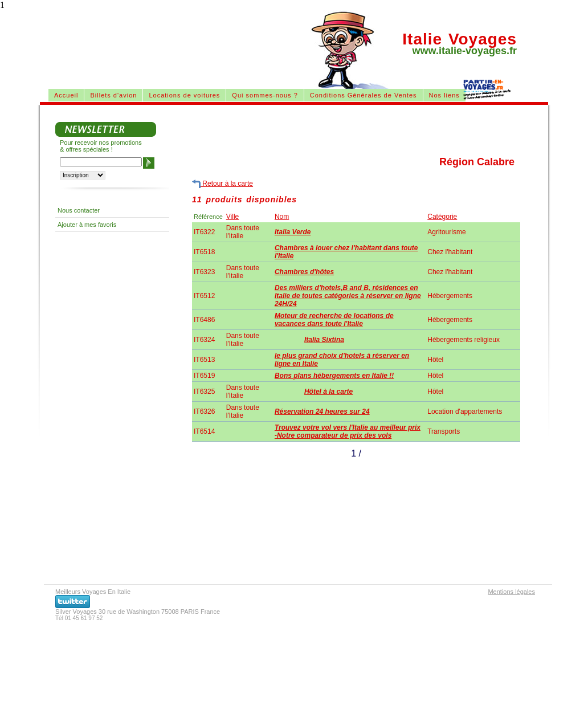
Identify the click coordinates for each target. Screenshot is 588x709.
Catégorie (442, 217)
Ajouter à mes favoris (87, 225)
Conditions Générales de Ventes (364, 95)
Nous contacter (79, 210)
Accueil (66, 95)
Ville (232, 217)
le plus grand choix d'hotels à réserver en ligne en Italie (342, 360)
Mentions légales (511, 592)
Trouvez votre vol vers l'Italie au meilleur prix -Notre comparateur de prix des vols (348, 431)
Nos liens (444, 95)
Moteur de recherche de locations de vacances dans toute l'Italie (334, 320)
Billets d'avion (113, 95)
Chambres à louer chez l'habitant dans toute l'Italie (346, 252)
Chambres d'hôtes (304, 272)
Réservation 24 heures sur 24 (322, 411)
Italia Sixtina (324, 340)
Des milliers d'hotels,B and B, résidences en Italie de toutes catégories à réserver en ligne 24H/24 (348, 296)
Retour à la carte (222, 184)
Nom (282, 217)
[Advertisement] (179, 39)
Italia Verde (293, 232)
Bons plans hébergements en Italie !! (334, 376)
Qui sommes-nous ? (265, 95)
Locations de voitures (184, 95)
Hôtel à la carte (328, 392)
